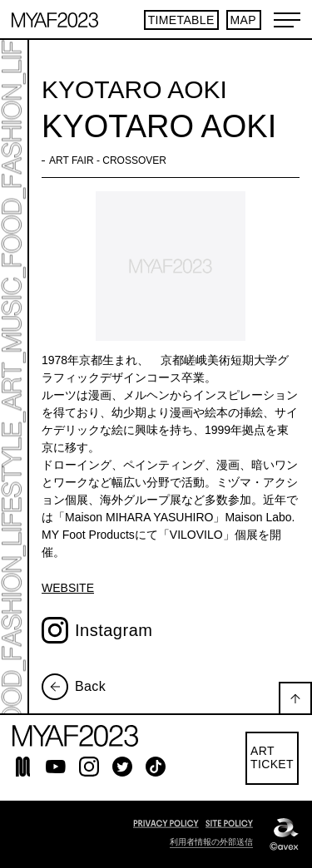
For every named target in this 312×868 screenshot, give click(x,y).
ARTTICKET (272, 757)
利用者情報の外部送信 (211, 842)
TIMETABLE (181, 20)
